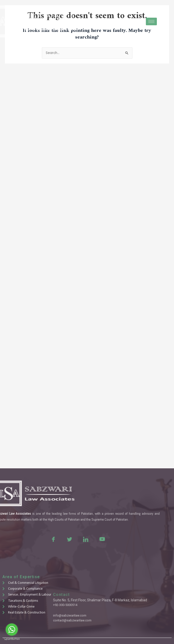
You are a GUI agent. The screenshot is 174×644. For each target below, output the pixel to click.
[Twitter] (46, 539)
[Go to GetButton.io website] (12, 639)
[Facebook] (30, 539)
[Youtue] (79, 539)
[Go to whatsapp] (12, 630)
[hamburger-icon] (151, 21)
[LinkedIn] (63, 539)
